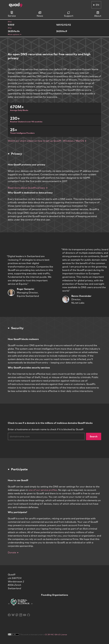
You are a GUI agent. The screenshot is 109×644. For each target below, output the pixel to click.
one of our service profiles (43, 490)
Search (94, 436)
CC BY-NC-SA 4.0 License (56, 634)
